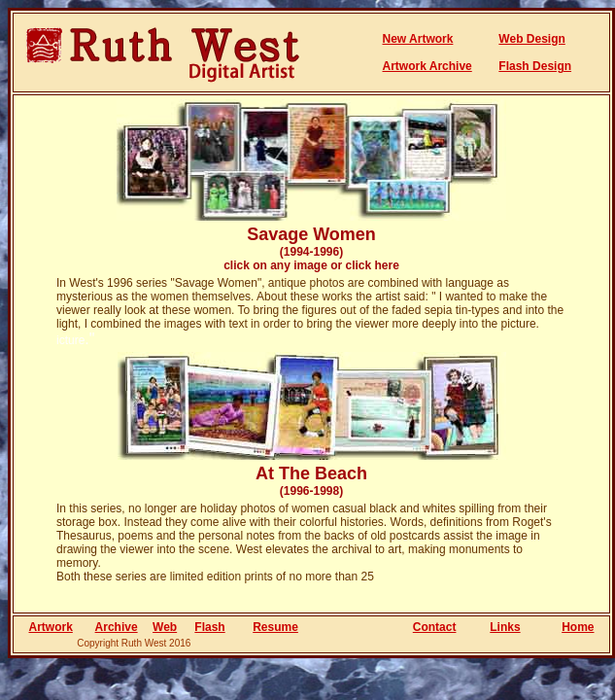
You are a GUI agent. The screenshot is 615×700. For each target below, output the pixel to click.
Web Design (531, 39)
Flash (209, 627)
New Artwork (418, 39)
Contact (435, 627)
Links (505, 627)
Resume (275, 627)
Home (578, 627)
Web (165, 627)
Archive (117, 627)
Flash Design (535, 66)
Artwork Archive (427, 66)
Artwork (51, 627)
